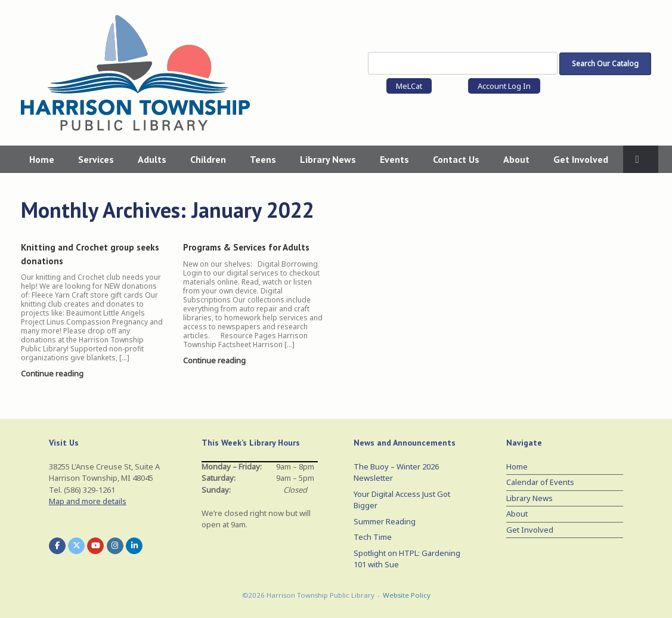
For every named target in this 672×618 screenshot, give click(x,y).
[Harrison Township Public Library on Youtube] (95, 546)
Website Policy (407, 595)
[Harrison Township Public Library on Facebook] (57, 546)
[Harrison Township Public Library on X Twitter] (76, 546)
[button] (641, 159)
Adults (152, 159)
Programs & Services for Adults (246, 247)
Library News (328, 159)
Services (96, 159)
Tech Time (373, 537)
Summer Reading (385, 521)
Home (42, 159)
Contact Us (456, 159)
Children (208, 159)
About (516, 159)
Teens (263, 159)
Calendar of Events (540, 482)
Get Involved (581, 159)
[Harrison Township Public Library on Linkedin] (134, 546)
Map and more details (88, 501)
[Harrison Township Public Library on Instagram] (115, 546)
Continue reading (55, 373)
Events (394, 159)
